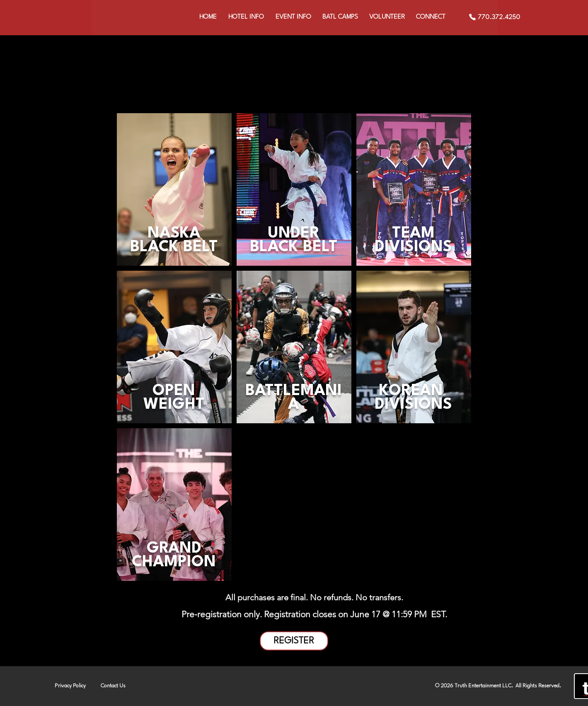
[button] (293, 17)
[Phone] (472, 17)
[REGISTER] (294, 641)
